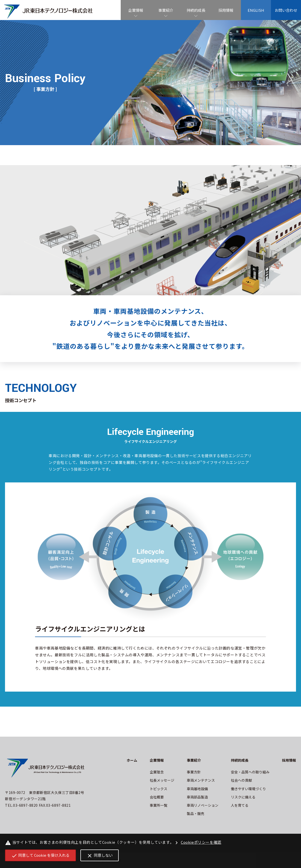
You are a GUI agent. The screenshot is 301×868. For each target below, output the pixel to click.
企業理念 (157, 772)
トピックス (159, 789)
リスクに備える (243, 797)
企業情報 (136, 10)
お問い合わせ (286, 10)
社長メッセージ (162, 780)
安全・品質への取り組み (250, 772)
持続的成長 (196, 10)
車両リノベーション (203, 805)
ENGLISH (256, 10)
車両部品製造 (197, 797)
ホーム (132, 760)
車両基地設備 (197, 789)
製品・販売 (196, 813)
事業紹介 (166, 10)
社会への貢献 (241, 780)
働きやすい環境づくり (248, 789)
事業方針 (194, 772)
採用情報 (226, 10)
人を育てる (240, 805)
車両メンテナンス (201, 780)
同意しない (100, 856)
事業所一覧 (159, 805)
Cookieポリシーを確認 (197, 843)
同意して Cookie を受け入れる (41, 856)
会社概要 (157, 797)
